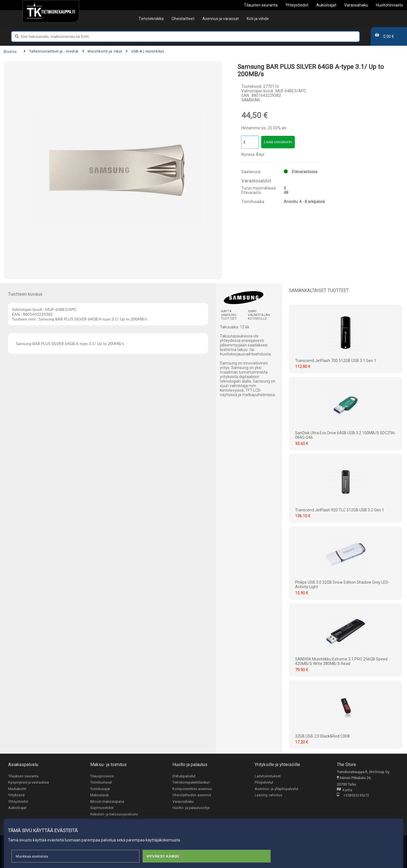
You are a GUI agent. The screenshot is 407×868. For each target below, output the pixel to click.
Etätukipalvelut (184, 776)
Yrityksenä (16, 795)
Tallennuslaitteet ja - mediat (51, 51)
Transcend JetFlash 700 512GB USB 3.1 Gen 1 (336, 361)
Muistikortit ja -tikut (102, 51)
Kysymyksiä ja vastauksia (29, 782)
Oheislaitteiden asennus (192, 795)
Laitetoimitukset (268, 776)
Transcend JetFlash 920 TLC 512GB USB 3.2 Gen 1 (340, 510)
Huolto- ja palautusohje (191, 808)
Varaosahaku (183, 802)
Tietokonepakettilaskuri (191, 782)
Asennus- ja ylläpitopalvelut (277, 789)
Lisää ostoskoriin (278, 142)
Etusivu (10, 52)
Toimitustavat (101, 782)
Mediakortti (17, 789)
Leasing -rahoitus (269, 795)
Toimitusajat (100, 789)
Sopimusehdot (102, 808)
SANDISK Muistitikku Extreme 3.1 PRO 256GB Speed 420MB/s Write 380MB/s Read (341, 661)
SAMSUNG (251, 100)
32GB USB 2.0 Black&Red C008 (322, 736)
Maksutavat (99, 795)
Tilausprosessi (102, 776)
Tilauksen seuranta (23, 776)
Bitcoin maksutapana (107, 802)
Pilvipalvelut (264, 782)
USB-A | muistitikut (145, 51)
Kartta (345, 790)
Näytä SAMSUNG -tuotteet (230, 315)
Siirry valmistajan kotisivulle (259, 315)
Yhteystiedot (18, 802)
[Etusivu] (51, 11)
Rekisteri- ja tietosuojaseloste (114, 814)
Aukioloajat (17, 808)
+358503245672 (353, 796)
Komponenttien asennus (192, 789)
